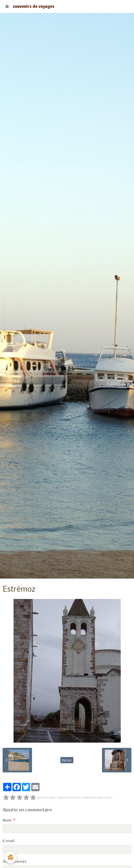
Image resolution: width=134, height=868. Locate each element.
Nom (7, 820)
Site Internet (15, 861)
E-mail (8, 841)
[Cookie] (11, 857)
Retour (67, 760)
